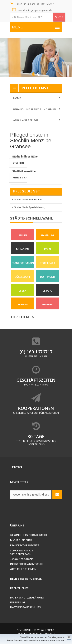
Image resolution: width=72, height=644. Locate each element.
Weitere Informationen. (53, 641)
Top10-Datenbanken (36, 632)
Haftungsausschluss (25, 608)
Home (17, 99)
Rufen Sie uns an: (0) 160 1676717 (32, 4)
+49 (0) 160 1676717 (22, 560)
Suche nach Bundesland (28, 199)
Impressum (18, 603)
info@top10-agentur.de (27, 564)
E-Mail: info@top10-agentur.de (32, 10)
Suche (59, 17)
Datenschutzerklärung (27, 598)
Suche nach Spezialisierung (30, 207)
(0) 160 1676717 (36, 353)
